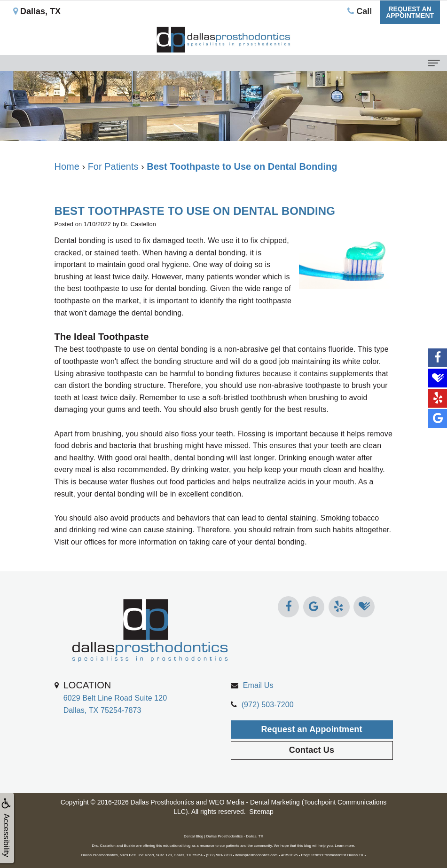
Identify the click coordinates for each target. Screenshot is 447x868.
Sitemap (261, 812)
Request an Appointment (311, 754)
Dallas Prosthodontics (162, 802)
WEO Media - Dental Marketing (254, 802)
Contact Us (312, 775)
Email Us (258, 711)
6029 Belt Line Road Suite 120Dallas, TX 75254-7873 (115, 722)
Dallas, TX (37, 11)
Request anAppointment (410, 12)
